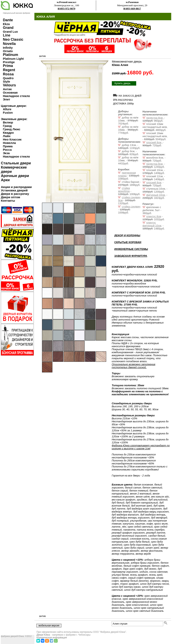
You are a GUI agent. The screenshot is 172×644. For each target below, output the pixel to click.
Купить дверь (122, 83)
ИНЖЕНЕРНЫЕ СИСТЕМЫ (131, 249)
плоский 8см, (154, 142)
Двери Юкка (43, 635)
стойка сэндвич (131, 207)
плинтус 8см (154, 216)
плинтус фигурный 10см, (152, 224)
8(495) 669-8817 (132, 9)
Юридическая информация (52, 638)
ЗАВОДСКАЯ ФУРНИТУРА (131, 256)
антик (42, 56)
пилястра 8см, (155, 118)
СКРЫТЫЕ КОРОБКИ (128, 242)
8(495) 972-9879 (67, 9)
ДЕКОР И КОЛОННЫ (127, 235)
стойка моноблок (124, 190)
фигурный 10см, (156, 195)
